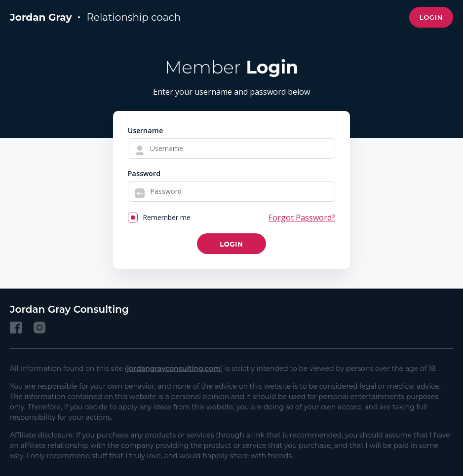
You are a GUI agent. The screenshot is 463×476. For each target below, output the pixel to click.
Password (144, 173)
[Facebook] (16, 328)
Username (145, 130)
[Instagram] (39, 328)
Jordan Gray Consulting (69, 309)
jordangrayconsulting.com (174, 368)
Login (431, 17)
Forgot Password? (302, 218)
